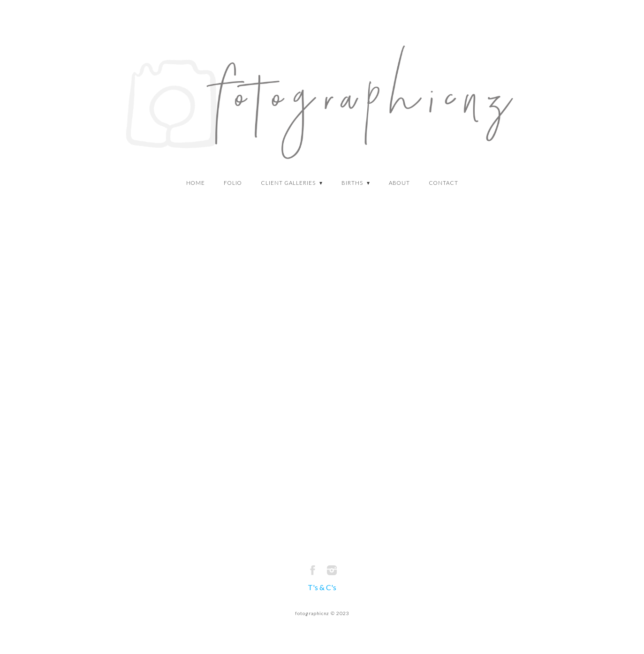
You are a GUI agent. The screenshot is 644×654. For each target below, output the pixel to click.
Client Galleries (289, 183)
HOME (196, 183)
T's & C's (322, 587)
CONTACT (443, 183)
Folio (233, 183)
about (399, 183)
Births (353, 183)
